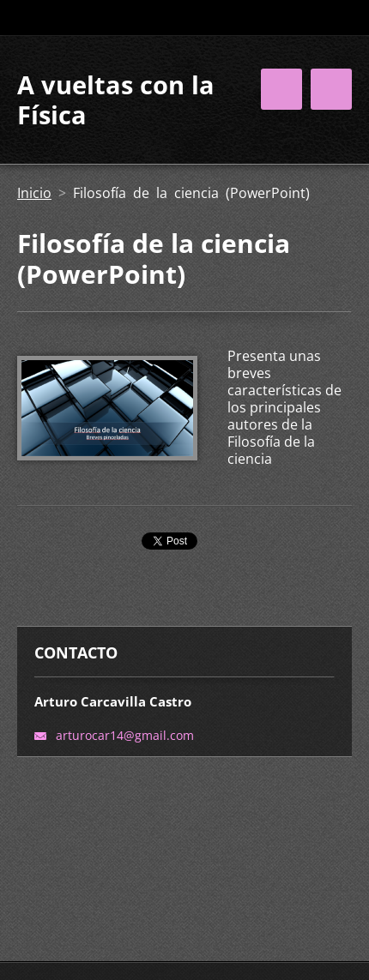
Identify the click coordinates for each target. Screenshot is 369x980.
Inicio (34, 193)
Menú (331, 89)
